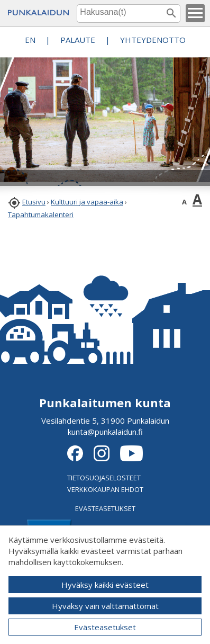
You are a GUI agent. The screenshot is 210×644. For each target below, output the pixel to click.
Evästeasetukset (105, 627)
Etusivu (34, 202)
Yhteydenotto (153, 40)
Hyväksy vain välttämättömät (105, 606)
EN (30, 40)
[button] (195, 13)
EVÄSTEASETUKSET (105, 508)
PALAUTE (78, 40)
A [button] (184, 202)
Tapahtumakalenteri (41, 214)
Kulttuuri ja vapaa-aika (87, 202)
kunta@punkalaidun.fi (105, 432)
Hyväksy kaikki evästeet (105, 585)
